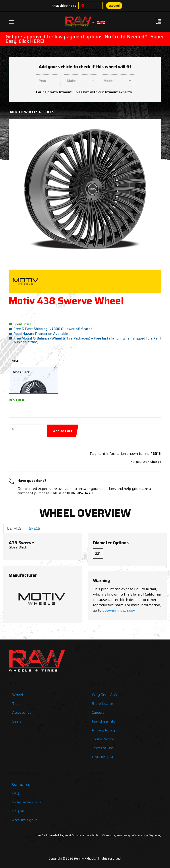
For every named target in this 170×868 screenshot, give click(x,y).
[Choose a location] (83, 6)
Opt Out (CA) (102, 757)
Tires (16, 704)
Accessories (22, 712)
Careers (98, 712)
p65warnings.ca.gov (119, 610)
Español (114, 6)
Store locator (102, 704)
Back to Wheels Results (31, 112)
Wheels (18, 695)
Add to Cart (63, 431)
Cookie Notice (103, 739)
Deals (17, 721)
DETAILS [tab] (14, 528)
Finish (14, 361)
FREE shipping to (64, 6)
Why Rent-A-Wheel (108, 695)
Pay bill (18, 811)
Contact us (21, 784)
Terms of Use (103, 748)
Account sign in (25, 820)
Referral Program (26, 802)
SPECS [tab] (35, 528)
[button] (24, 189)
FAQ (16, 793)
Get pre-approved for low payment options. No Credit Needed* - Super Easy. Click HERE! (85, 39)
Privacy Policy (103, 730)
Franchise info (104, 721)
